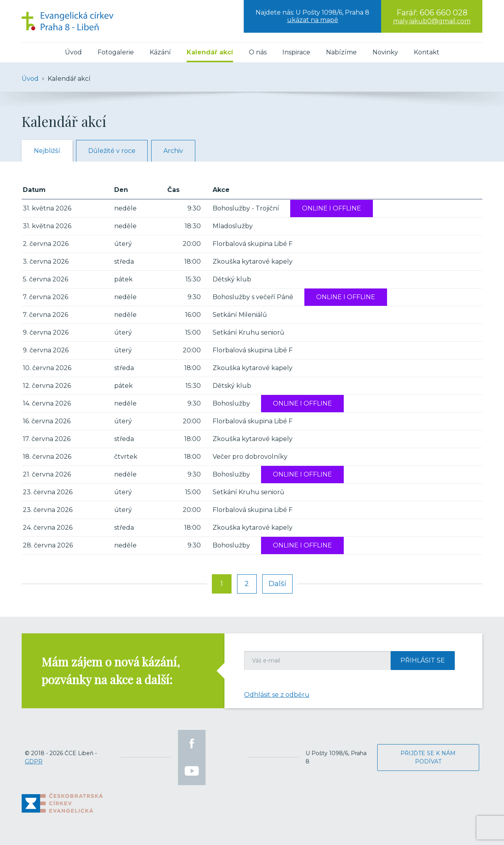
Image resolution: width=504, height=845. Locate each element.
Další (277, 584)
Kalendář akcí (210, 52)
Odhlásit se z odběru (277, 695)
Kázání (160, 52)
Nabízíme (341, 52)
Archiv (173, 151)
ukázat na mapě (313, 20)
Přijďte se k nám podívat (428, 757)
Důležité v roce (112, 151)
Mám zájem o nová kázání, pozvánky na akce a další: (111, 671)
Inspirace (296, 52)
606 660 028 (444, 13)
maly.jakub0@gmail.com (432, 21)
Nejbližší (47, 151)
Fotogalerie (116, 52)
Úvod (73, 52)
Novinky (385, 52)
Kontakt (427, 52)
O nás (258, 52)
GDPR (34, 761)
